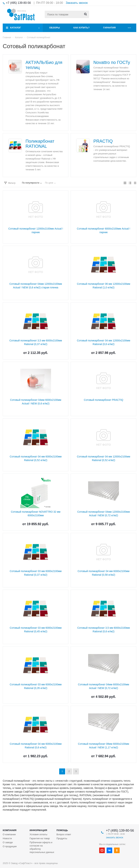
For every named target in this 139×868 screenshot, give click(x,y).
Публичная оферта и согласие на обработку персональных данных (42, 847)
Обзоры (55, 28)
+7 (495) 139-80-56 (18, 3)
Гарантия (109, 28)
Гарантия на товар (40, 838)
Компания (10, 830)
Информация (38, 830)
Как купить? (82, 28)
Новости (7, 838)
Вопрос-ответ (64, 834)
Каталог (16, 28)
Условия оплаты (39, 834)
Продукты (62, 838)
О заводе (8, 842)
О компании (9, 834)
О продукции (10, 846)
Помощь (62, 830)
